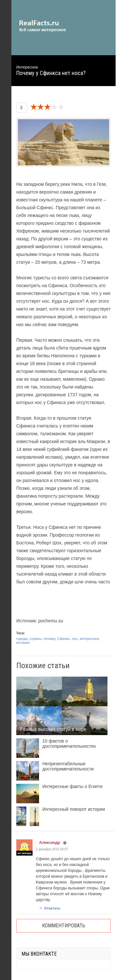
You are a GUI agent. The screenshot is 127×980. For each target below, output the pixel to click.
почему (49, 639)
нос (75, 639)
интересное (89, 639)
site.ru (52, 26)
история (23, 643)
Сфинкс (63, 639)
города (22, 639)
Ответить (50, 908)
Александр (49, 843)
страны (36, 639)
